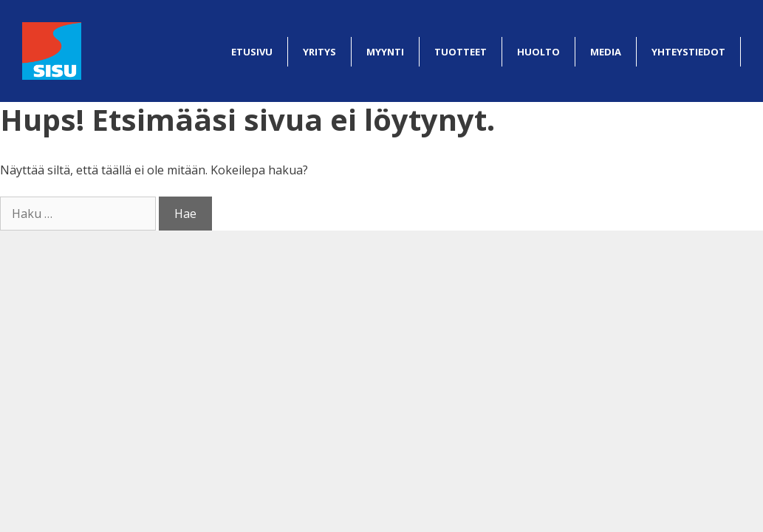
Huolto (538, 52)
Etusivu (252, 52)
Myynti (385, 52)
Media (606, 52)
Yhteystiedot (688, 52)
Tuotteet (461, 52)
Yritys (319, 52)
